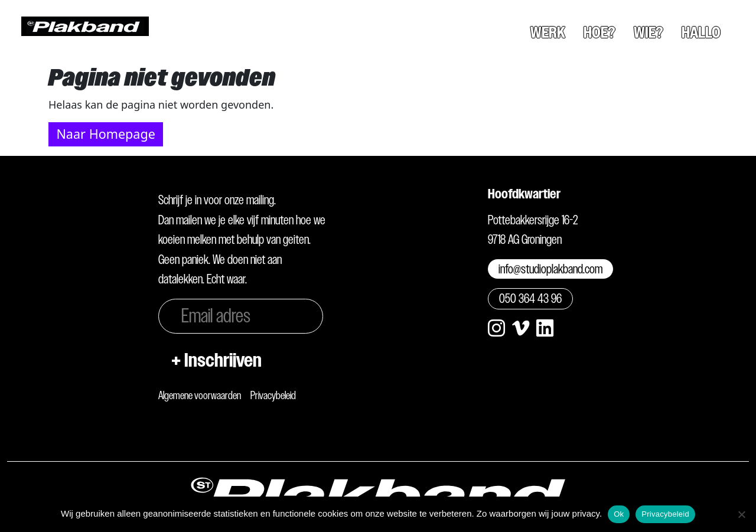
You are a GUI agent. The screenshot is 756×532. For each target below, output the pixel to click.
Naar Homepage (105, 134)
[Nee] (741, 514)
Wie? (649, 32)
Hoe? (599, 32)
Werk (548, 32)
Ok (619, 514)
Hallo (701, 32)
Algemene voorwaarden (200, 395)
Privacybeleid (273, 395)
